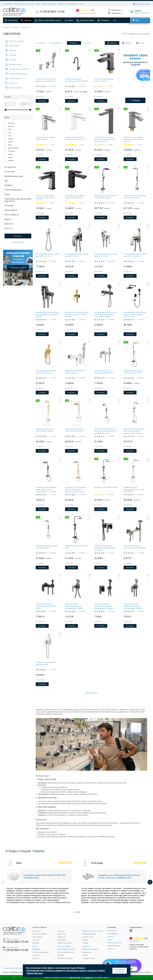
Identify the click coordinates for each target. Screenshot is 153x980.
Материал (18, 185)
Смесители (11, 20)
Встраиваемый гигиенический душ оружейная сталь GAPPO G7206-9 (47, 314)
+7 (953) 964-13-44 (52, 11)
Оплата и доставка (49, 4)
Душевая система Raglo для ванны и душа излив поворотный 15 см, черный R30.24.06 (46, 489)
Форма (18, 194)
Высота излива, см (18, 215)
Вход (137, 4)
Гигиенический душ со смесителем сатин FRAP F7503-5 (135, 548)
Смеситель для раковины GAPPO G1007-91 (104, 80)
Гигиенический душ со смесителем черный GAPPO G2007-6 (46, 606)
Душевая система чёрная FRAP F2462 (77, 547)
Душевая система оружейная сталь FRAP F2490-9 (47, 547)
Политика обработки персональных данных (19, 968)
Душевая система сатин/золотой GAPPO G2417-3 (133, 372)
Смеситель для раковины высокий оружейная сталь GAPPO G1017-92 (104, 139)
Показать (18, 236)
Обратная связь (10, 947)
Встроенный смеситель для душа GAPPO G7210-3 (46, 372)
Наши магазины (20, 4)
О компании (8, 4)
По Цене (18, 97)
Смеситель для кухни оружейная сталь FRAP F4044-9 (76, 80)
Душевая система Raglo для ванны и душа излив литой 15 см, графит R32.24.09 (106, 431)
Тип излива (18, 205)
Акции (38, 4)
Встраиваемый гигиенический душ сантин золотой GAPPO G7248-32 (77, 314)
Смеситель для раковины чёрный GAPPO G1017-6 (75, 197)
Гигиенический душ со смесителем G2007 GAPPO (104, 372)
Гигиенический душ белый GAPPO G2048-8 (75, 372)
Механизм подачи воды (18, 176)
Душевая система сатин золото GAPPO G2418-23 (45, 430)
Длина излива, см (18, 210)
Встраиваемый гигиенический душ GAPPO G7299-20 (135, 255)
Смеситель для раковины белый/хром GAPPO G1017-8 (76, 138)
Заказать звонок (11, 939)
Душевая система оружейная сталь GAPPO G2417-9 (135, 197)
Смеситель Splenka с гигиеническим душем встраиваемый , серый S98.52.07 (132, 606)
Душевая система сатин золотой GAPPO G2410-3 (74, 430)
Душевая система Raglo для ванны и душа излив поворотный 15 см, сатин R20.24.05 (134, 431)
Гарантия (62, 4)
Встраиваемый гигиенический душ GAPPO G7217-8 (47, 255)
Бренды (31, 4)
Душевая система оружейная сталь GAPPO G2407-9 (105, 197)
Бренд (18, 117)
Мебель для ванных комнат (48, 20)
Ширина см (18, 224)
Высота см (18, 228)
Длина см (18, 219)
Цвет (18, 181)
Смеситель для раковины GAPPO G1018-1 (45, 138)
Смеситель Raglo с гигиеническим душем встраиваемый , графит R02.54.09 (74, 606)
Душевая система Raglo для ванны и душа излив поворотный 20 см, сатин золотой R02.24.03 (75, 489)
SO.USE (148, 972)
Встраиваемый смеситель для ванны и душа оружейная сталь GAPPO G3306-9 (106, 314)
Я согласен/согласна (120, 971)
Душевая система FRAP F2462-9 (106, 487)
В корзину (42, 101)
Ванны (69, 20)
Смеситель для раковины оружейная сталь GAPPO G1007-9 (133, 139)
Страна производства (18, 190)
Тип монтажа (18, 172)
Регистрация (145, 4)
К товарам (135, 100)
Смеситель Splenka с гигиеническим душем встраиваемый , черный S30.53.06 (104, 606)
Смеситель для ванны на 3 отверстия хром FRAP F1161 (46, 80)
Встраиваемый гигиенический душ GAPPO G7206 (106, 255)
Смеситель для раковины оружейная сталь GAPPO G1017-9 (45, 198)
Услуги (82, 4)
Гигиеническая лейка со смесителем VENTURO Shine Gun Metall (105, 548)
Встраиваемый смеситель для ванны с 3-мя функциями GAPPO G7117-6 (135, 314)
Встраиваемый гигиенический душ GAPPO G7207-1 (77, 255)
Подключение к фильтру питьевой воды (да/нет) (18, 200)
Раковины (103, 20)
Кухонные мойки (85, 20)
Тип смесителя (18, 167)
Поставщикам (72, 4)
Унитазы (26, 20)
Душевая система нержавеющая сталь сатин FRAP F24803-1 (134, 489)
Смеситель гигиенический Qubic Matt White (46, 663)
